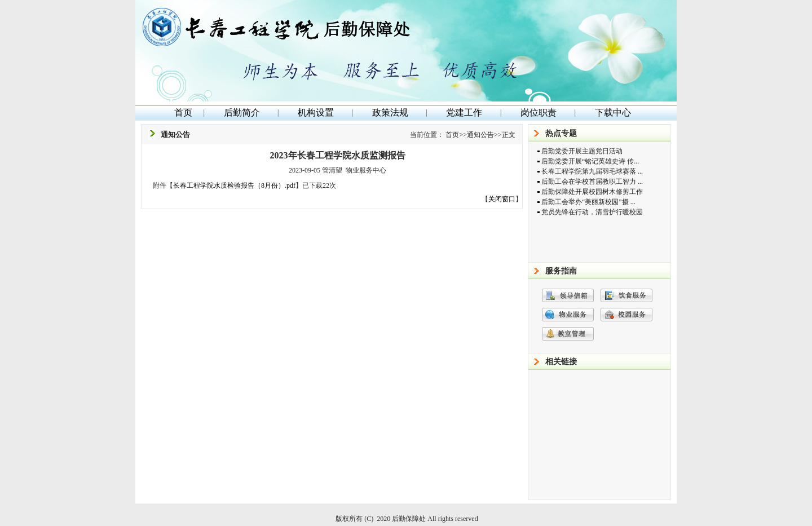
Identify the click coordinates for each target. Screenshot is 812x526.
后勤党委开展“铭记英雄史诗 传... (590, 161)
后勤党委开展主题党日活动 (582, 151)
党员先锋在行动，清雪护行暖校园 (592, 212)
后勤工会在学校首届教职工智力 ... (592, 182)
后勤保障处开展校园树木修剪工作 (592, 192)
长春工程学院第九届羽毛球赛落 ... (592, 171)
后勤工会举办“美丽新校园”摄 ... (588, 202)
